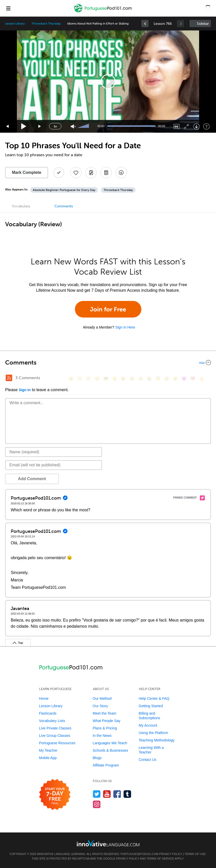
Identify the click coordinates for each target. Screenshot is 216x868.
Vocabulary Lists (52, 721)
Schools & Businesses (111, 750)
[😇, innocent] (158, 379)
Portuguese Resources (57, 743)
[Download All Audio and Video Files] (121, 173)
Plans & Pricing (105, 728)
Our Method (102, 698)
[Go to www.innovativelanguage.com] (108, 843)
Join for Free (108, 309)
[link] (145, 24)
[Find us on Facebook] (117, 794)
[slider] (84, 126)
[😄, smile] (71, 379)
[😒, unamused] (97, 379)
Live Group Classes (55, 736)
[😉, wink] (141, 379)
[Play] (24, 126)
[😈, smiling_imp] (184, 379)
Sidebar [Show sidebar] (203, 24)
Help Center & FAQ (154, 698)
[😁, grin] (88, 379)
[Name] (54, 452)
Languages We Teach (110, 743)
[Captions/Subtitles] (177, 126)
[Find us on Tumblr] (127, 794)
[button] (208, 8)
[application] (108, 82)
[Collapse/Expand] (108, 363)
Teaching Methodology (157, 740)
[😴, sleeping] (167, 379)
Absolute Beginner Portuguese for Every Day (64, 190)
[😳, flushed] (80, 379)
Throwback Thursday (46, 24)
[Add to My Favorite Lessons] (76, 173)
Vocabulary (21, 206)
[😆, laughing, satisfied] (123, 379)
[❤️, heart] (193, 379)
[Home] (103, 12)
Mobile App (48, 758)
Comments (64, 206)
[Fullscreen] (186, 126)
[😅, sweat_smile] (132, 379)
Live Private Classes (55, 728)
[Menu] (8, 8)
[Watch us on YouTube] (107, 794)
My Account (148, 725)
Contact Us (148, 760)
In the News (102, 736)
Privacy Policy (171, 854)
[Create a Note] (91, 173)
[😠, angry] (115, 379)
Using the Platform (154, 733)
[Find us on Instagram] (97, 804)
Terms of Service (160, 859)
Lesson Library (15, 24)
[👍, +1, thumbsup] (201, 379)
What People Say (107, 721)
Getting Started (151, 706)
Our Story (100, 706)
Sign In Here (125, 327)
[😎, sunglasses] (106, 379)
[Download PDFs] (106, 173)
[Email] (54, 465)
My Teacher (48, 750)
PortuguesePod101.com (140, 854)
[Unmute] (73, 126)
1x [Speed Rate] (55, 126)
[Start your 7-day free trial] (55, 795)
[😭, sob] (149, 379)
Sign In (25, 390)
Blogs (97, 758)
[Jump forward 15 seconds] (40, 126)
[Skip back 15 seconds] (8, 126)
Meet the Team (105, 713)
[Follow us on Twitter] (97, 794)
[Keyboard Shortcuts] (206, 126)
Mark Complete (27, 172)
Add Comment (32, 479)
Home (44, 698)
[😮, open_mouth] (175, 379)
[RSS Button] (9, 378)
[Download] (196, 126)
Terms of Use (195, 854)
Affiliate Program (106, 765)
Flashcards (48, 713)
